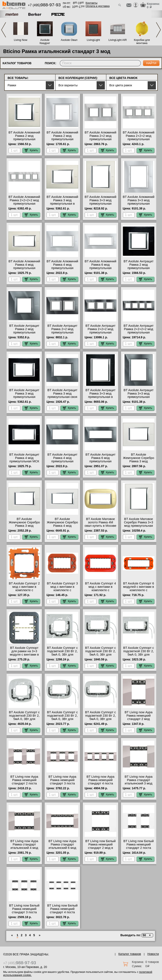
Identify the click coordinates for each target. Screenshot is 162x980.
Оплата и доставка (98, 6)
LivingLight (93, 40)
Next (158, 30)
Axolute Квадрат (45, 41)
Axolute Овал (69, 40)
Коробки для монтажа (142, 41)
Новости (153, 954)
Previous (4, 30)
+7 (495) (44, 5)
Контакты (92, 3)
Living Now (21, 40)
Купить (31, 150)
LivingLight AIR (118, 40)
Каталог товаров (130, 954)
